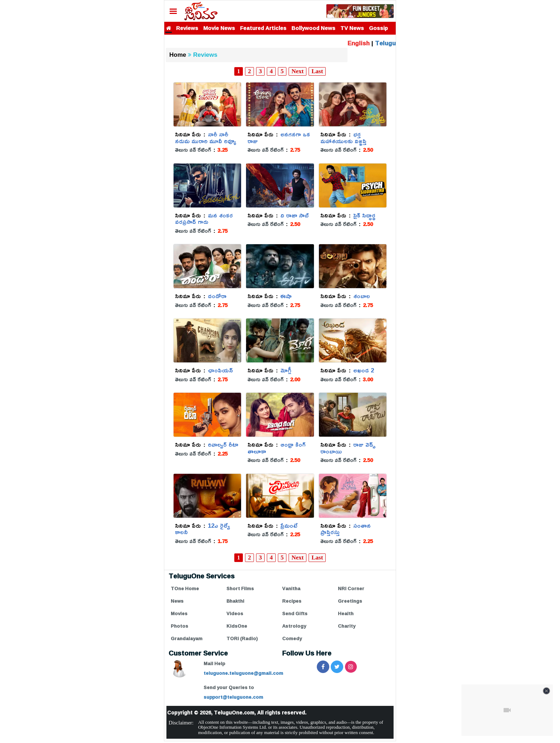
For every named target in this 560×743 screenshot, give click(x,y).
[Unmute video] (507, 710)
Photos (179, 626)
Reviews (187, 28)
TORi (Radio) (242, 638)
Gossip (378, 28)
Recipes (292, 601)
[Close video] (546, 691)
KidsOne (237, 626)
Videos (235, 613)
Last (317, 71)
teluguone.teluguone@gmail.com (243, 673)
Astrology (294, 626)
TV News (352, 28)
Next (297, 71)
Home (178, 55)
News (177, 601)
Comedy (292, 638)
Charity (347, 626)
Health (346, 613)
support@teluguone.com (233, 697)
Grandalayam (187, 638)
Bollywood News (313, 28)
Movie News (219, 28)
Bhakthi (235, 601)
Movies (179, 613)
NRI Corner (351, 588)
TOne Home (185, 588)
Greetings (350, 601)
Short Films (240, 588)
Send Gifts (295, 613)
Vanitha (291, 588)
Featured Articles (263, 28)
